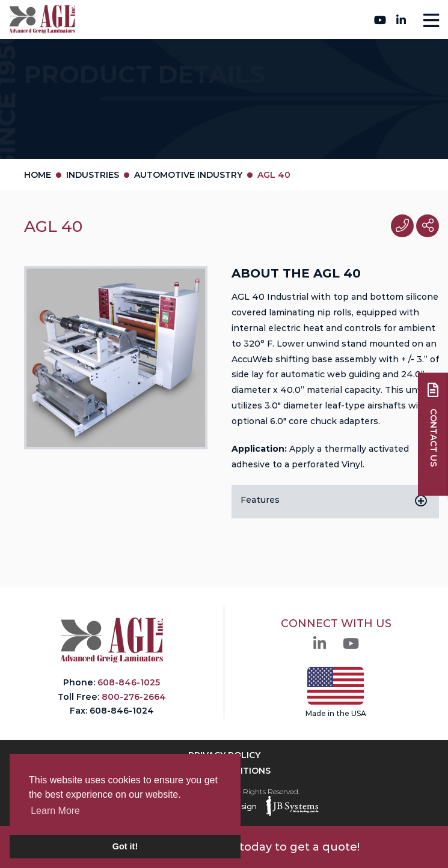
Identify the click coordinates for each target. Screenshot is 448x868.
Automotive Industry (188, 175)
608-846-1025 (129, 682)
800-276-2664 (221, 19)
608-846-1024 (122, 711)
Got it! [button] (125, 846)
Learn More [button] (55, 811)
